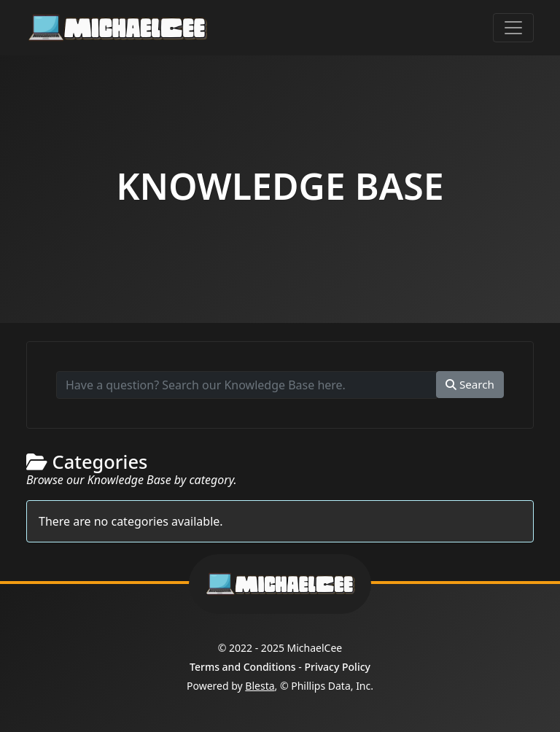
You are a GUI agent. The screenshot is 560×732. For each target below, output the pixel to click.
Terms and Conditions (243, 667)
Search (470, 384)
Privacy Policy (337, 667)
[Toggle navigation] (513, 28)
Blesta (260, 686)
